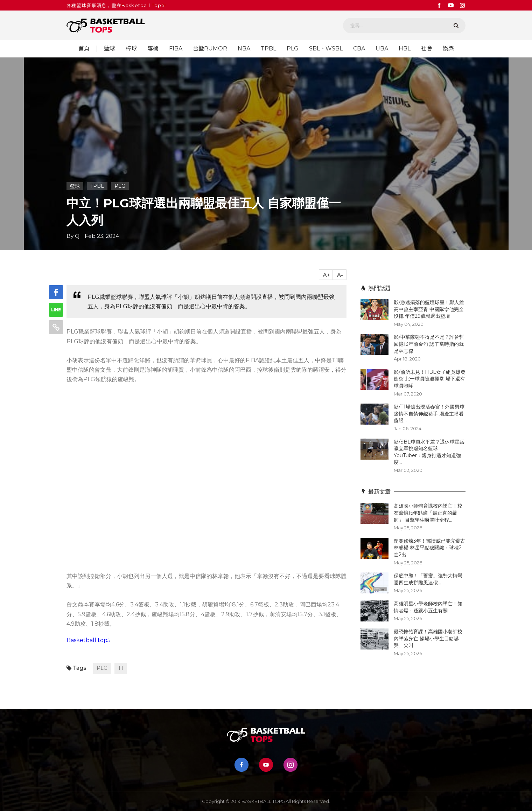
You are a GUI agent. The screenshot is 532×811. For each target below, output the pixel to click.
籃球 (110, 49)
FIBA (176, 49)
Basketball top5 (89, 640)
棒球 (131, 49)
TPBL (268, 49)
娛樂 (448, 49)
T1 (121, 668)
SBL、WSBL (326, 49)
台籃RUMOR (210, 49)
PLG (293, 49)
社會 (427, 49)
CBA (359, 49)
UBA (382, 49)
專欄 (153, 49)
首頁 (84, 49)
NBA (244, 49)
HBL (405, 49)
